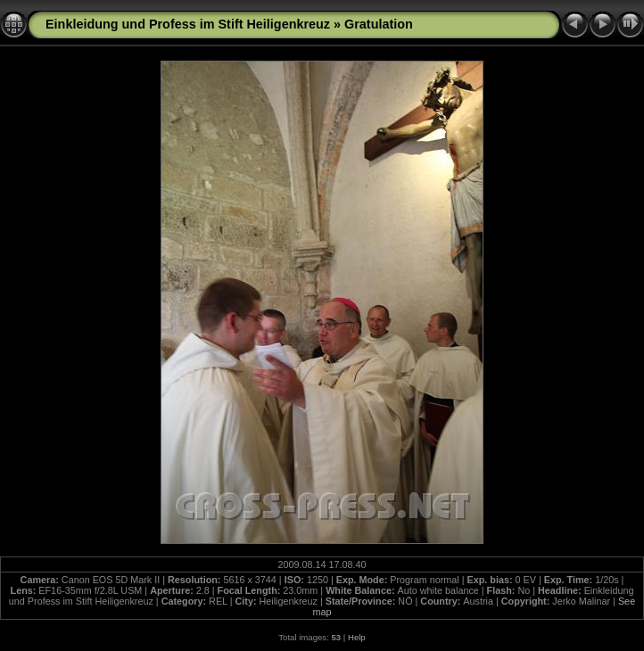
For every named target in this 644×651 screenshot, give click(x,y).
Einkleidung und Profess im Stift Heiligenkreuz (188, 24)
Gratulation (379, 24)
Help (357, 637)
